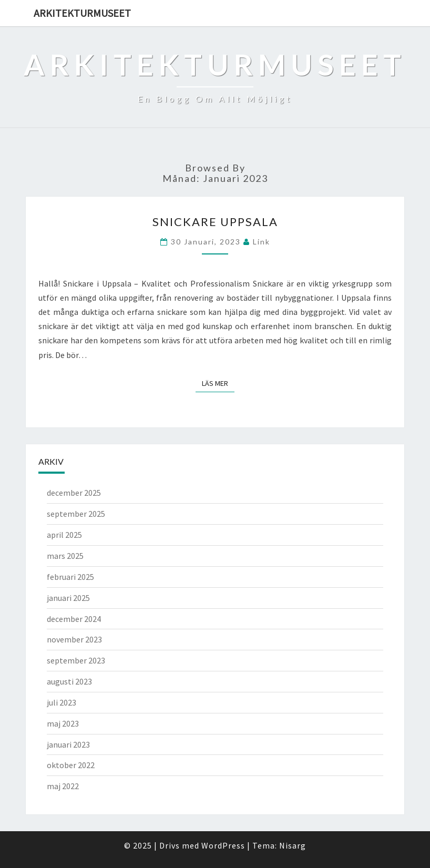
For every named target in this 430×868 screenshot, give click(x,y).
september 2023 (76, 660)
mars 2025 (65, 556)
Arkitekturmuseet (82, 13)
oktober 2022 (71, 765)
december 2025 (74, 493)
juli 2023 (62, 702)
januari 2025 (68, 598)
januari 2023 (68, 744)
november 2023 (74, 639)
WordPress (223, 845)
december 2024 (74, 619)
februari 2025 (70, 577)
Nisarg (293, 845)
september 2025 (76, 514)
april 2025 (64, 535)
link (262, 242)
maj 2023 (63, 723)
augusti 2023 (69, 681)
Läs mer (218, 383)
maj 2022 (63, 786)
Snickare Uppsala (215, 222)
